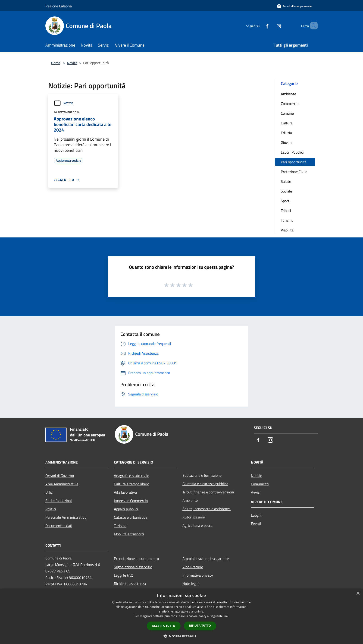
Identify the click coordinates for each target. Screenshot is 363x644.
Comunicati (260, 484)
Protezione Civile (294, 172)
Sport (285, 201)
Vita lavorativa (125, 492)
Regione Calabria (59, 6)
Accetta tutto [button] (164, 626)
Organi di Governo (60, 476)
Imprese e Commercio (131, 501)
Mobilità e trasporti (129, 534)
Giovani (287, 142)
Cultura (287, 123)
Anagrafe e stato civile (131, 476)
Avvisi (256, 492)
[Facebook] (259, 26)
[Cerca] (312, 26)
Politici (51, 509)
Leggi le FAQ (124, 575)
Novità (72, 63)
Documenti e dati (59, 526)
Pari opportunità (294, 162)
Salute (286, 181)
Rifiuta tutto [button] (200, 626)
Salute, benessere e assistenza (207, 509)
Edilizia (286, 133)
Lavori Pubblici (292, 152)
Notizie (63, 103)
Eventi (256, 524)
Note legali (191, 584)
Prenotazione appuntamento (136, 559)
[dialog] (181, 616)
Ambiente (288, 94)
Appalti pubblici (126, 509)
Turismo (287, 220)
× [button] (358, 594)
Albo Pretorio (193, 567)
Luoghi (256, 515)
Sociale (286, 191)
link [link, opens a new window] (226, 616)
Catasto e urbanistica (131, 517)
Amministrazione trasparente (206, 559)
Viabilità (287, 230)
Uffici (49, 492)
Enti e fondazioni (59, 501)
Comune (287, 113)
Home (56, 63)
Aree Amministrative (62, 484)
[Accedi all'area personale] (294, 6)
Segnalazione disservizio (133, 567)
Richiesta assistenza (130, 584)
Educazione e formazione (202, 475)
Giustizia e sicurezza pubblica (205, 484)
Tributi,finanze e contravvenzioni (208, 492)
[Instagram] (271, 26)
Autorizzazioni (194, 517)
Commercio (290, 104)
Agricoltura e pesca (197, 525)
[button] (181, 636)
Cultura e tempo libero (131, 484)
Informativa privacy (198, 575)
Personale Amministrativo (66, 517)
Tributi (286, 211)
